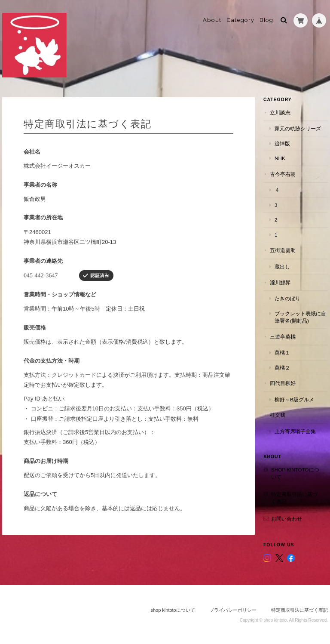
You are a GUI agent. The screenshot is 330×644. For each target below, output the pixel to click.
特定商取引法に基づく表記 (294, 498)
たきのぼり (287, 298)
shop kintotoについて (295, 473)
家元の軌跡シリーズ (298, 128)
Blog (266, 20)
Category (240, 20)
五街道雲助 (283, 250)
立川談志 (280, 112)
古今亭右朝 (283, 174)
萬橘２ (282, 368)
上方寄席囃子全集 (295, 431)
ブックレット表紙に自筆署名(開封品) (300, 317)
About (212, 20)
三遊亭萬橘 (283, 337)
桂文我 (278, 415)
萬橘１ (282, 353)
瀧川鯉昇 (280, 282)
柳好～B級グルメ (294, 399)
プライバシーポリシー (233, 610)
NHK (280, 158)
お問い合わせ (287, 519)
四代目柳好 (283, 383)
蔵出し (282, 267)
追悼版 (282, 143)
